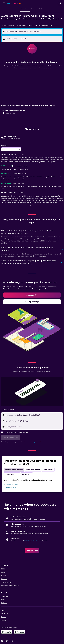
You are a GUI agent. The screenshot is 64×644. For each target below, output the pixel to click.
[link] (32, 295)
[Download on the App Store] (19, 632)
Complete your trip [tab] (12, 474)
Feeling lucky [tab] (27, 474)
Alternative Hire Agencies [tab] (14, 470)
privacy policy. (39, 442)
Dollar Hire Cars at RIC (11, 488)
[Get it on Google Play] (7, 632)
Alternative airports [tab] (33, 470)
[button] (4, 3)
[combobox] (8, 26)
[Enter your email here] (34, 427)
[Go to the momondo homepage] (14, 3)
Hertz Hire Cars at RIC (11, 485)
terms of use (28, 442)
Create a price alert (31, 541)
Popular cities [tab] (48, 470)
